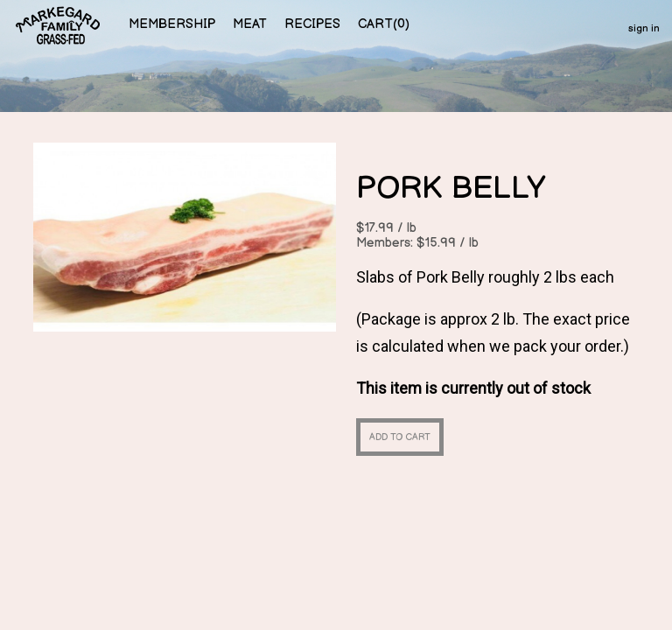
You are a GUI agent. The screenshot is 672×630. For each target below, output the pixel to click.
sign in (644, 28)
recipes (312, 24)
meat (250, 24)
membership (172, 24)
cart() (384, 24)
